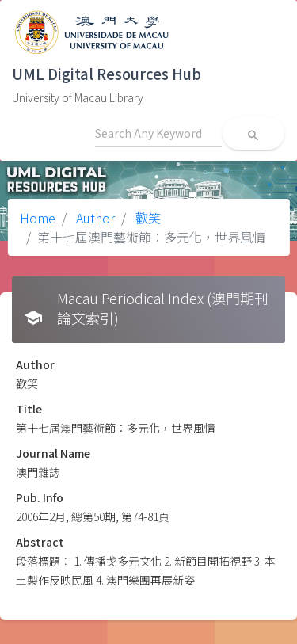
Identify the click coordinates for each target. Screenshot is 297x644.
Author (94, 218)
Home (38, 218)
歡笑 (147, 218)
